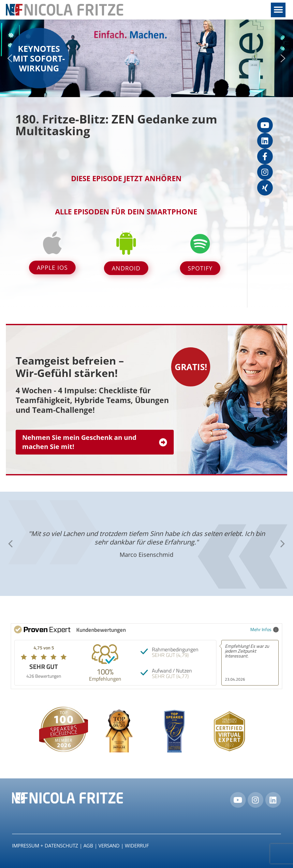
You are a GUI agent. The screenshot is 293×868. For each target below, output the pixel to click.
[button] (278, 10)
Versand (109, 846)
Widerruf (137, 846)
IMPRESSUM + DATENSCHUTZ (45, 846)
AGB (88, 846)
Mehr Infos (264, 629)
